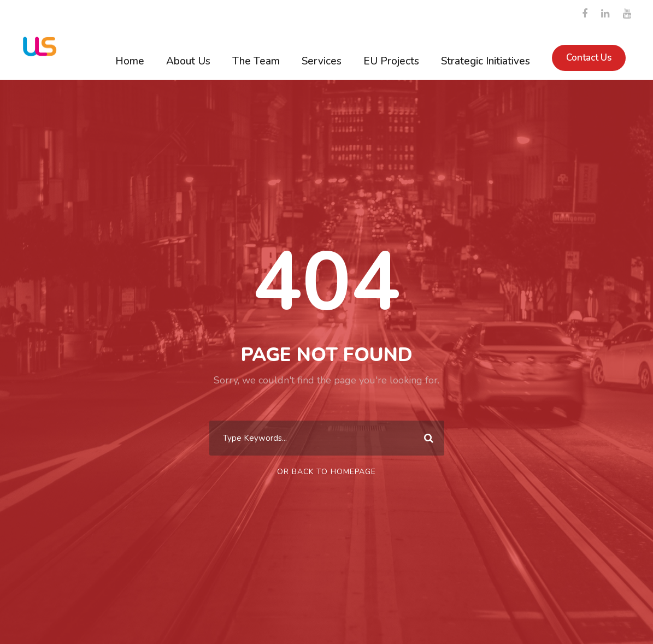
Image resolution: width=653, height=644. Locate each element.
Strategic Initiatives (486, 61)
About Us (188, 61)
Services (322, 61)
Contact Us (589, 58)
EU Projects (391, 61)
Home (130, 61)
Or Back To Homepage (326, 472)
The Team (256, 61)
